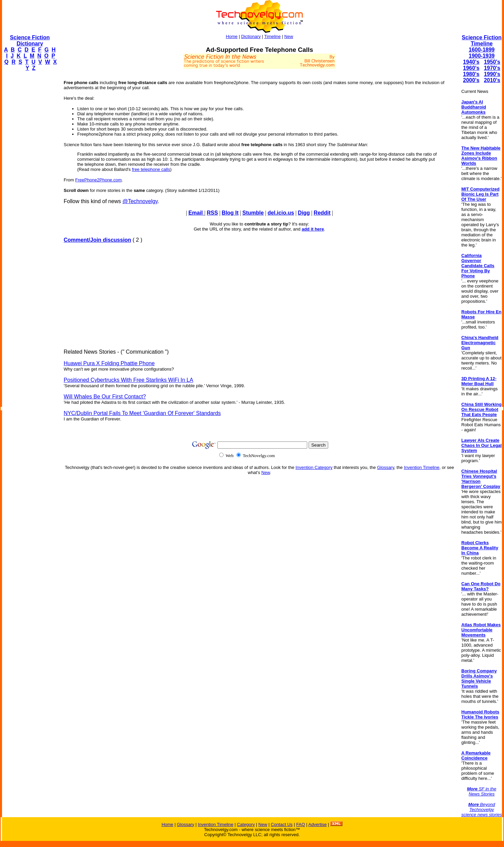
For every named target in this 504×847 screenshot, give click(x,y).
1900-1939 (482, 56)
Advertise (317, 824)
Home (232, 36)
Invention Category (314, 467)
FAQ (300, 824)
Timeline (272, 36)
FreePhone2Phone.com (98, 180)
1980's (471, 74)
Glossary (385, 467)
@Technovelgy (140, 201)
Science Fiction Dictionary (30, 41)
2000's (471, 80)
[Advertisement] (29, 178)
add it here (313, 229)
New (289, 36)
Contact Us (281, 824)
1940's (471, 62)
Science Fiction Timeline (481, 41)
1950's (492, 62)
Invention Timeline (422, 467)
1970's (492, 68)
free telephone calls (151, 169)
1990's (492, 74)
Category (246, 824)
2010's (492, 80)
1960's (471, 68)
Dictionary (251, 36)
